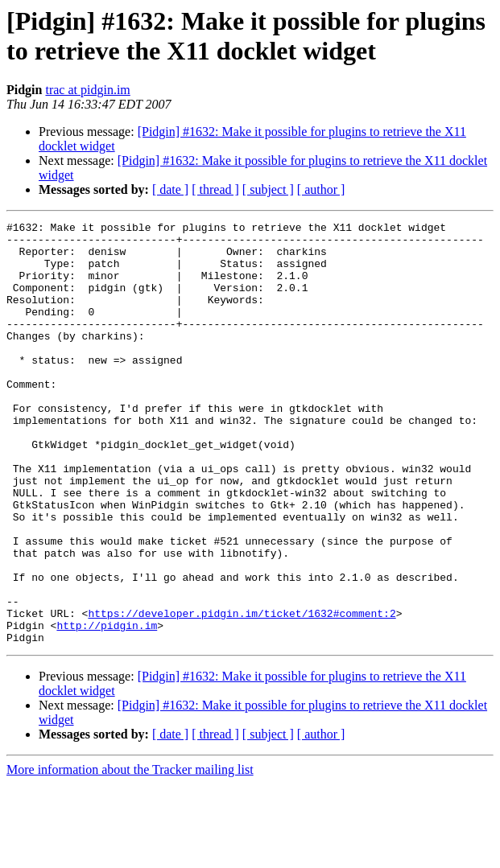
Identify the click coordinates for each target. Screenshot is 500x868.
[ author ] (321, 189)
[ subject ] (268, 189)
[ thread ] (215, 189)
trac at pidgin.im (87, 90)
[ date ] (170, 189)
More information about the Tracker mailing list (130, 854)
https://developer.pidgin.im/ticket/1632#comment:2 (242, 693)
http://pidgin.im (107, 707)
